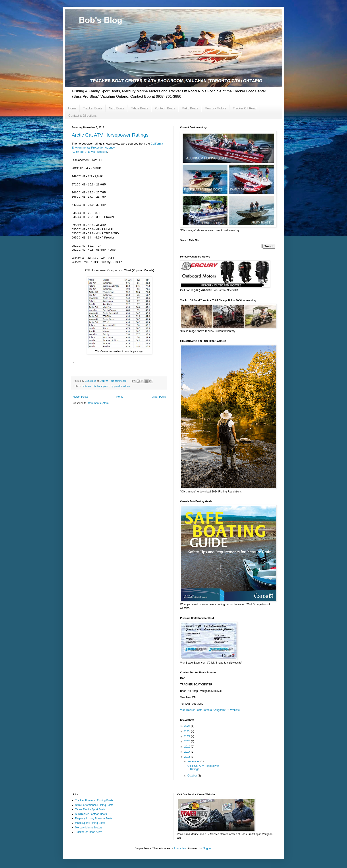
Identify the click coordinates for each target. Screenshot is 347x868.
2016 (188, 757)
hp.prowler (116, 386)
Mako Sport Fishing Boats (90, 823)
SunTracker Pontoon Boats (91, 814)
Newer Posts (80, 397)
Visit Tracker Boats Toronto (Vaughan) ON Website (210, 710)
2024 (188, 726)
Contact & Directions (83, 116)
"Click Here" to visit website (89, 152)
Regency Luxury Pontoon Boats (94, 818)
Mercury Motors (215, 108)
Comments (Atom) (99, 403)
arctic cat (87, 386)
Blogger (207, 848)
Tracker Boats (93, 108)
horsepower (103, 386)
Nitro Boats (117, 108)
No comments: (119, 381)
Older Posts (159, 397)
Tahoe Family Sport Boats (90, 809)
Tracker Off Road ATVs (89, 832)
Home (72, 108)
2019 (188, 747)
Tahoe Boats (139, 108)
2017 (188, 752)
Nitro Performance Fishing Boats (94, 805)
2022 (188, 731)
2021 (188, 736)
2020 (188, 741)
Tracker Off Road (245, 108)
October (193, 776)
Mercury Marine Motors (89, 828)
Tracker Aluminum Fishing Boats (94, 800)
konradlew (180, 848)
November (194, 761)
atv (94, 386)
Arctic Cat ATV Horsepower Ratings (110, 135)
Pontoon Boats (165, 108)
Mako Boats (190, 108)
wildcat (127, 386)
